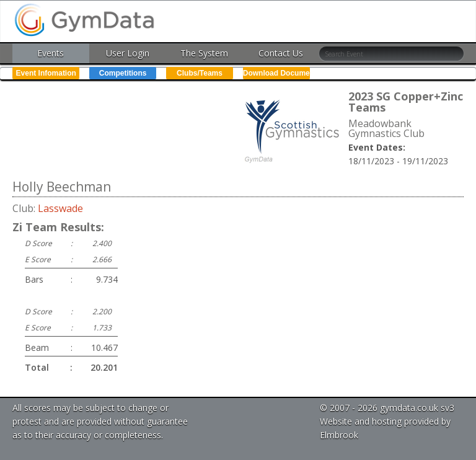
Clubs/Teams (200, 73)
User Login (128, 53)
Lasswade (60, 208)
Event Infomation (46, 73)
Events (51, 53)
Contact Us (281, 53)
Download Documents (276, 73)
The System (204, 53)
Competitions (123, 73)
